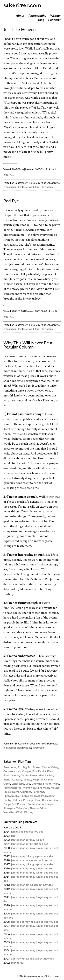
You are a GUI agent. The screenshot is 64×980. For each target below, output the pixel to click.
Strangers (9, 808)
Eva (35, 771)
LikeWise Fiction (41, 783)
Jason (18, 779)
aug (21, 831)
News (16, 792)
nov (36, 831)
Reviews (27, 187)
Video (44, 808)
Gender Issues (29, 775)
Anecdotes (10, 767)
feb (17, 840)
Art (20, 767)
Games (15, 775)
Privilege (28, 800)
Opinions (26, 792)
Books (37, 767)
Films (36, 187)
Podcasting (48, 796)
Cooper (26, 771)
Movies (55, 788)
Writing (55, 16)
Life (28, 783)
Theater (34, 808)
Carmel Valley (50, 767)
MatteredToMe (12, 788)
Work (19, 812)
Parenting (38, 792)
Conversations (12, 771)
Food (6, 775)
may (33, 840)
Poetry (8, 800)
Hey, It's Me (46, 775)
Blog (41, 20)
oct (31, 831)
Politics (17, 800)
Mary (56, 783)
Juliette (27, 779)
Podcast (35, 796)
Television (22, 808)
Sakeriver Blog (14, 187)
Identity (8, 779)
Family (42, 771)
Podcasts (54, 20)
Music (7, 792)
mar (23, 840)
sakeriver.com (22, 5)
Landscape (18, 783)
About (20, 16)
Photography (37, 16)
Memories (29, 788)
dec (41, 831)
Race (38, 800)
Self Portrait (19, 804)
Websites (9, 812)
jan (13, 831)
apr (27, 840)
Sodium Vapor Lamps (41, 804)
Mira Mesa (43, 788)
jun (38, 848)
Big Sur (27, 767)
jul (17, 831)
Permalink (47, 187)
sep (26, 831)
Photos (25, 796)
